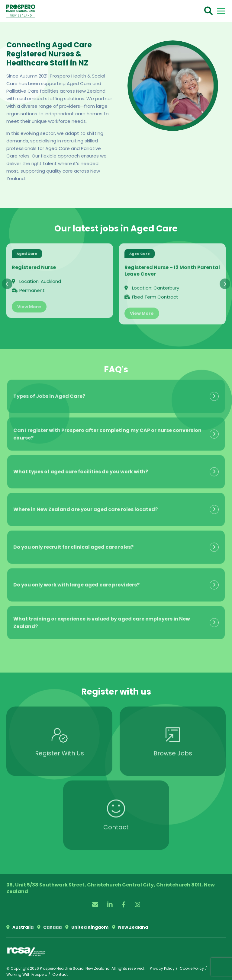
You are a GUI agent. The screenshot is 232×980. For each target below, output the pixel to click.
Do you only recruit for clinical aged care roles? (73, 543)
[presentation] (7, 280)
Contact (60, 974)
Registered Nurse (34, 263)
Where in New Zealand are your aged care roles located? (85, 506)
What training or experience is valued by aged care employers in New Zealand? (102, 619)
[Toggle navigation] (221, 11)
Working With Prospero (27, 974)
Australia (20, 927)
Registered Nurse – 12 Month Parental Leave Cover (172, 267)
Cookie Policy (192, 968)
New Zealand (130, 927)
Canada (49, 927)
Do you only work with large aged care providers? (76, 581)
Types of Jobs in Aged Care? (49, 392)
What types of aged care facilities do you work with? (81, 468)
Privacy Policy (162, 968)
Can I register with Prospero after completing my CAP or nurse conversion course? (107, 430)
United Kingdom (87, 927)
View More (29, 303)
